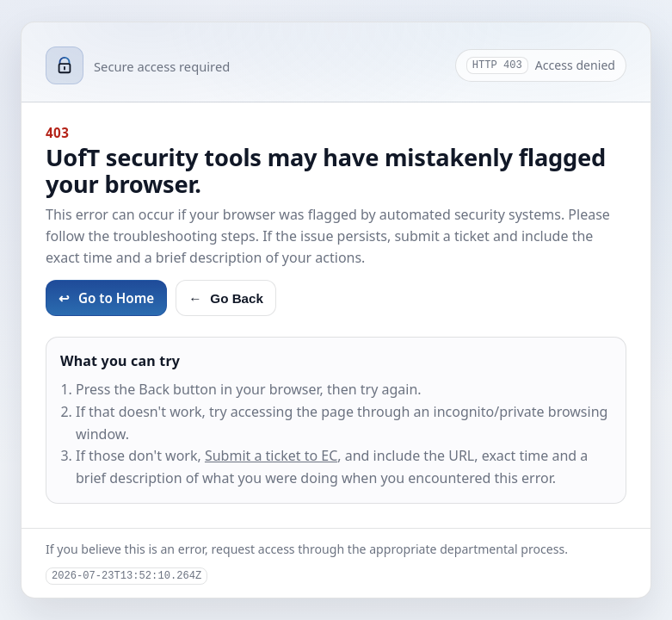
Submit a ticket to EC (271, 456)
